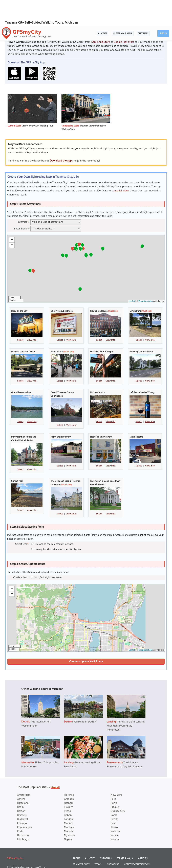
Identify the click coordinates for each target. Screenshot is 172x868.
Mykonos (69, 810)
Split (113, 798)
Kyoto (67, 786)
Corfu (20, 806)
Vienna (115, 814)
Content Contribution (137, 839)
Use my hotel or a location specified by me (56, 524)
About (76, 833)
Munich (68, 806)
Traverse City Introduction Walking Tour (84, 102)
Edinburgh (23, 814)
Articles (143, 833)
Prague (115, 782)
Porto (114, 777)
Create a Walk (125, 833)
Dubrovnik (23, 810)
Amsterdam (24, 769)
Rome (114, 790)
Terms (98, 839)
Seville (114, 794)
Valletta (115, 806)
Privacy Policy (81, 839)
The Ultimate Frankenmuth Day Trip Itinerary (125, 739)
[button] (77, 220)
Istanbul (69, 777)
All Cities (102, 8)
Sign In (163, 8)
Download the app (61, 135)
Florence (69, 769)
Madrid (68, 798)
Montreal (69, 802)
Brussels (22, 790)
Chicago (22, 798)
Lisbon (68, 790)
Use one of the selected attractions (52, 519)
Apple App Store (100, 16)
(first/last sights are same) (47, 552)
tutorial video (121, 165)
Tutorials (143, 8)
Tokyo (114, 802)
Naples (68, 814)
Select (20, 314)
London (68, 794)
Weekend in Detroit (85, 696)
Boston (21, 786)
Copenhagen (25, 802)
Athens (21, 773)
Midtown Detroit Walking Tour (36, 698)
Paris (113, 773)
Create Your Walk (123, 8)
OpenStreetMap (146, 276)
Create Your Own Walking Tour (37, 100)
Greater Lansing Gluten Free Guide (83, 739)
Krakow (68, 782)
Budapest (23, 794)
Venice (115, 810)
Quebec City (118, 786)
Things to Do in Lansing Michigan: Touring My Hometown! (126, 700)
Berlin (20, 782)
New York (116, 769)
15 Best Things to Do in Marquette (40, 739)
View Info (32, 314)
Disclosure (113, 839)
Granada (69, 773)
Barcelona (23, 777)
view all (55, 762)
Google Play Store (124, 16)
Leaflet (132, 276)
